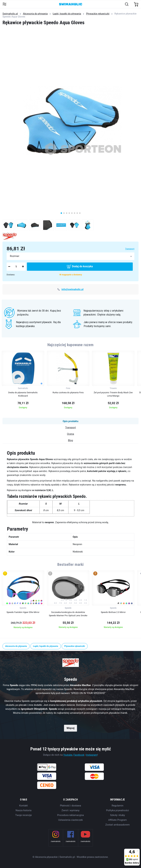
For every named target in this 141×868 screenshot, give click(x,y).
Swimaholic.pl (10, 14)
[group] (23, 381)
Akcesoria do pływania (35, 14)
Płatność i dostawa (70, 806)
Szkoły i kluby (118, 815)
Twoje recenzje (23, 815)
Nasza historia (23, 810)
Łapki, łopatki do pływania (67, 14)
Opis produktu (70, 421)
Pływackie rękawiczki (98, 14)
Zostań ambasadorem (117, 825)
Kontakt (23, 806)
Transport (130, 249)
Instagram (92, 755)
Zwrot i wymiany (70, 810)
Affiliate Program (118, 820)
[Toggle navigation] (4, 4)
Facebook (79, 755)
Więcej (70, 728)
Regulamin (117, 806)
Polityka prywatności (118, 810)
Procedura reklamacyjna (70, 815)
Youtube (68, 755)
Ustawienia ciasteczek (70, 820)
